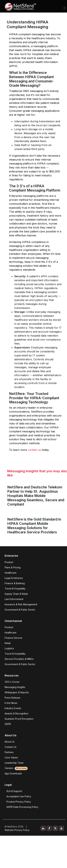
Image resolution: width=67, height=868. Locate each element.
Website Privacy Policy (17, 830)
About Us (10, 742)
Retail (8, 643)
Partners (9, 752)
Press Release (12, 698)
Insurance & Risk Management (21, 604)
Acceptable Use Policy (19, 796)
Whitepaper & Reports (17, 692)
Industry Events (13, 708)
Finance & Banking (15, 583)
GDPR (8, 724)
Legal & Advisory (14, 578)
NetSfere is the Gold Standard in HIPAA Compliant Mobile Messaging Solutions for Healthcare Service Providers (34, 526)
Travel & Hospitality (15, 589)
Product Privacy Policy (19, 802)
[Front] (20, 8)
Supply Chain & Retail (16, 594)
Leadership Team (14, 763)
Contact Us (11, 747)
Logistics (9, 648)
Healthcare (11, 573)
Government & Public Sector (20, 610)
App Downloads (13, 773)
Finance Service (13, 638)
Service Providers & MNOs (19, 659)
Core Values (11, 757)
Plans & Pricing (13, 567)
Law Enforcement (14, 599)
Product (9, 562)
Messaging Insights (15, 687)
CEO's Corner (12, 682)
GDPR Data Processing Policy (22, 807)
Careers (16, 768)
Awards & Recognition (16, 713)
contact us (35, 450)
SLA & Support (14, 791)
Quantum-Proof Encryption (19, 719)
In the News (11, 703)
